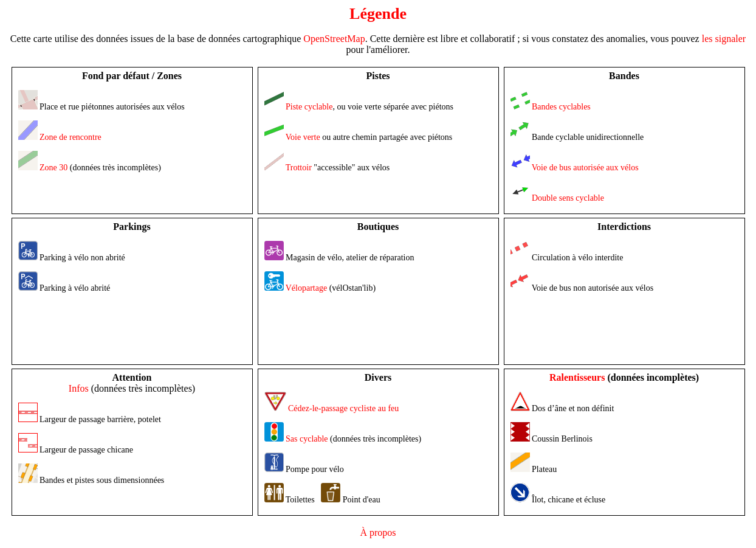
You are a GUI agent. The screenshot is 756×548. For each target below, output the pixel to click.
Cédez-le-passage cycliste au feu (343, 408)
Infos (79, 388)
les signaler (724, 39)
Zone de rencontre (70, 137)
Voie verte (303, 137)
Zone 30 (53, 168)
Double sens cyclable (568, 198)
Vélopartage (306, 288)
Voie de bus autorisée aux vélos (585, 168)
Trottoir (299, 168)
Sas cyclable (307, 439)
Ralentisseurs (577, 377)
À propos (378, 532)
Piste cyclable (309, 107)
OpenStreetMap (334, 39)
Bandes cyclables (561, 107)
